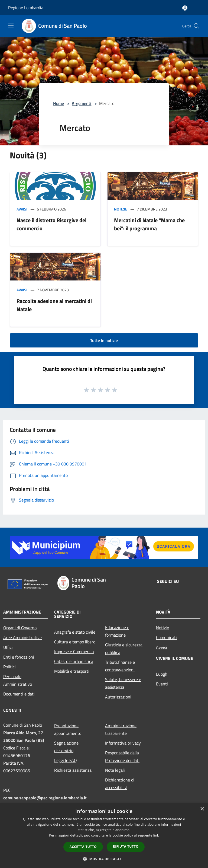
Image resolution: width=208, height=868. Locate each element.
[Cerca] (197, 26)
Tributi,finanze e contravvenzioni (120, 666)
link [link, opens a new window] (156, 835)
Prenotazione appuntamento (68, 729)
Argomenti (82, 103)
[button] (104, 859)
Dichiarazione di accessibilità (120, 784)
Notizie (121, 209)
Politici (9, 667)
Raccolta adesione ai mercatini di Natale (54, 305)
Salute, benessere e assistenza (123, 683)
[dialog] (104, 836)
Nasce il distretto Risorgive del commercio (51, 224)
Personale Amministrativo (18, 680)
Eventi (162, 684)
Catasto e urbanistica (74, 661)
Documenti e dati (19, 694)
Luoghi (162, 674)
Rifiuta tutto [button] (126, 846)
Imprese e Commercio (74, 652)
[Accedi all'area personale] (185, 8)
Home (58, 103)
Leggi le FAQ (66, 760)
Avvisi (22, 209)
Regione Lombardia (26, 8)
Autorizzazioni (118, 697)
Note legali (115, 770)
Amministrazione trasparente (121, 729)
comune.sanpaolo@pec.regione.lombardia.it (45, 798)
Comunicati (166, 637)
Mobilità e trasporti (72, 671)
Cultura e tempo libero (75, 642)
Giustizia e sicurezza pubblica (124, 649)
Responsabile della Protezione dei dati (122, 757)
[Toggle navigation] (11, 25)
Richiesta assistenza (73, 770)
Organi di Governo (20, 628)
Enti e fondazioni (19, 657)
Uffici (8, 647)
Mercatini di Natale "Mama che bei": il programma (149, 224)
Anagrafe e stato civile (75, 632)
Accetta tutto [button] (83, 847)
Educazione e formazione (117, 631)
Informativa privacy (123, 743)
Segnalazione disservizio (66, 747)
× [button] (202, 809)
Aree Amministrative (22, 637)
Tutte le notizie (104, 340)
